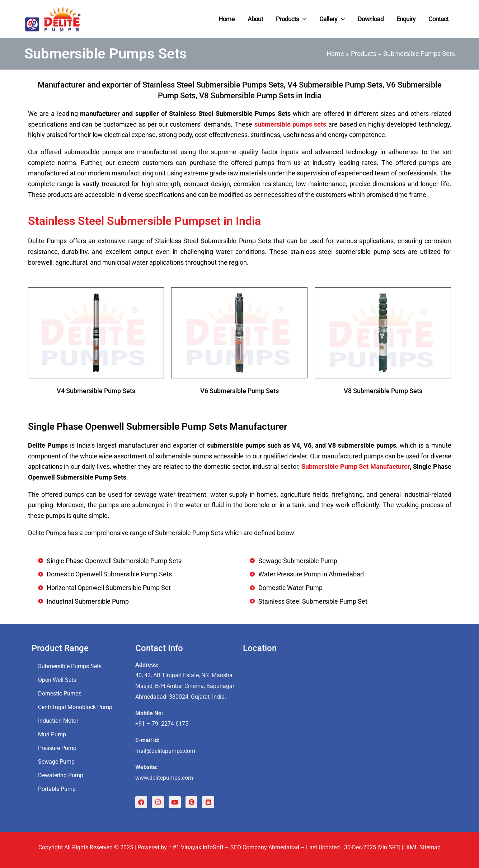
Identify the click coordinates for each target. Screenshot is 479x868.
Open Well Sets (57, 680)
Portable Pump (57, 789)
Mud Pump (52, 734)
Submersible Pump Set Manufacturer (356, 466)
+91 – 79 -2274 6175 (162, 724)
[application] (303, 19)
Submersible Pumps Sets (70, 666)
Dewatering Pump (61, 775)
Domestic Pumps (60, 693)
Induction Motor (58, 720)
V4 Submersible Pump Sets (96, 391)
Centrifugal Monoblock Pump (75, 707)
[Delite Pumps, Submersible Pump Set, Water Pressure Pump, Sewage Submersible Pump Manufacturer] (344, 729)
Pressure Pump (57, 748)
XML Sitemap (423, 847)
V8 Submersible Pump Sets (383, 391)
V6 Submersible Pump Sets (239, 391)
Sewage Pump (56, 761)
